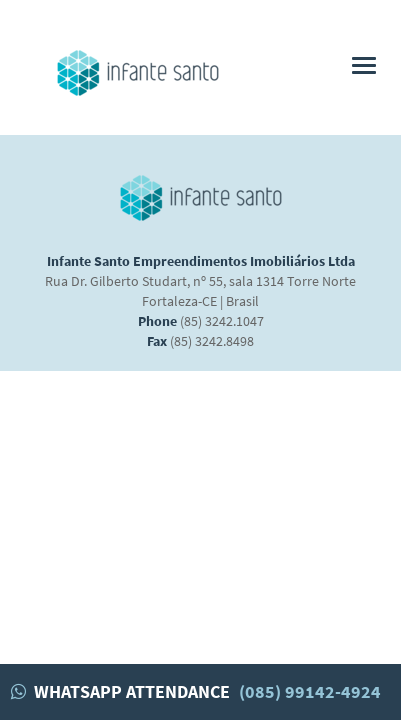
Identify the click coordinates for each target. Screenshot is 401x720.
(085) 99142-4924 (310, 691)
